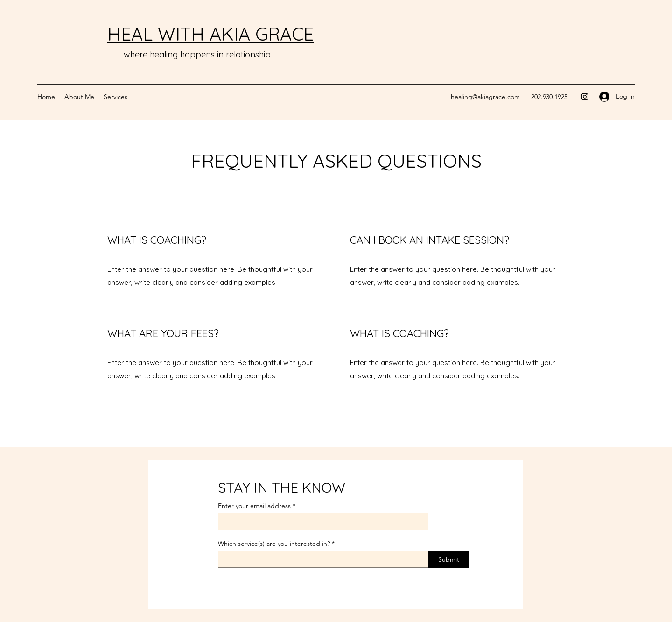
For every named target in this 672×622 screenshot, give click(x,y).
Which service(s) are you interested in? (274, 544)
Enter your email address (254, 506)
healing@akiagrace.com (485, 97)
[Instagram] (585, 97)
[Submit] (449, 560)
